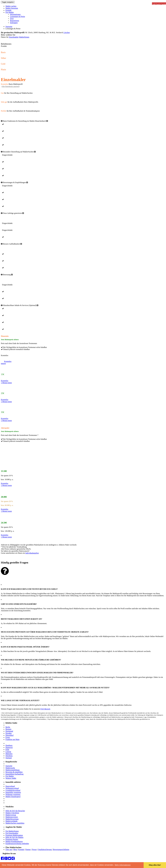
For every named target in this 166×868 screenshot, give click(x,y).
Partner (28, 849)
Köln (7, 750)
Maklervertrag (11, 815)
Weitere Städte (11, 778)
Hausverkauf (10, 786)
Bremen (8, 729)
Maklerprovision (12, 817)
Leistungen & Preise (18, 16)
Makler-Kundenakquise (14, 841)
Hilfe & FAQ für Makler (14, 837)
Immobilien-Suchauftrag (14, 774)
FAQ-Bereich (45, 709)
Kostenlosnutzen (6, 362)
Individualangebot (32, 553)
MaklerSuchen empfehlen (15, 823)
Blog (15, 849)
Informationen (15, 14)
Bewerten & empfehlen (14, 772)
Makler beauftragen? (13, 797)
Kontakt (8, 10)
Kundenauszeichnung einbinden (17, 844)
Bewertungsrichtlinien (61, 849)
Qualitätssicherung (45, 849)
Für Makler (10, 12)
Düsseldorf (9, 735)
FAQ (12, 19)
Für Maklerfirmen (12, 831)
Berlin (8, 727)
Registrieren (15, 21)
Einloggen (14, 23)
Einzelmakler (14, 37)
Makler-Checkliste (12, 813)
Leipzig (8, 752)
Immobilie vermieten (13, 792)
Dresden (9, 733)
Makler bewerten (12, 8)
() (11, 86)
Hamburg (9, 745)
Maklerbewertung (12, 819)
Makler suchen (11, 6)
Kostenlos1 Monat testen (6, 382)
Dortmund (9, 731)
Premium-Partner (12, 839)
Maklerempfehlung (13, 770)
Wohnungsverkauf (12, 788)
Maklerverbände (11, 821)
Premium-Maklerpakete (14, 835)
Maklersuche (10, 768)
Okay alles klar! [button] (155, 865)
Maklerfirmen (24, 37)
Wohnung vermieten (13, 794)
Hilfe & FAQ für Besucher (15, 811)
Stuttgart (9, 758)
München (9, 754)
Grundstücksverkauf (13, 790)
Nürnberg (9, 756)
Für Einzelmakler (12, 833)
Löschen (67, 32)
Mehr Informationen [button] (123, 865)
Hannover (9, 747)
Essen (8, 737)
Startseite (9, 27)
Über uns (9, 849)
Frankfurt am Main (12, 739)
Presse (34, 849)
